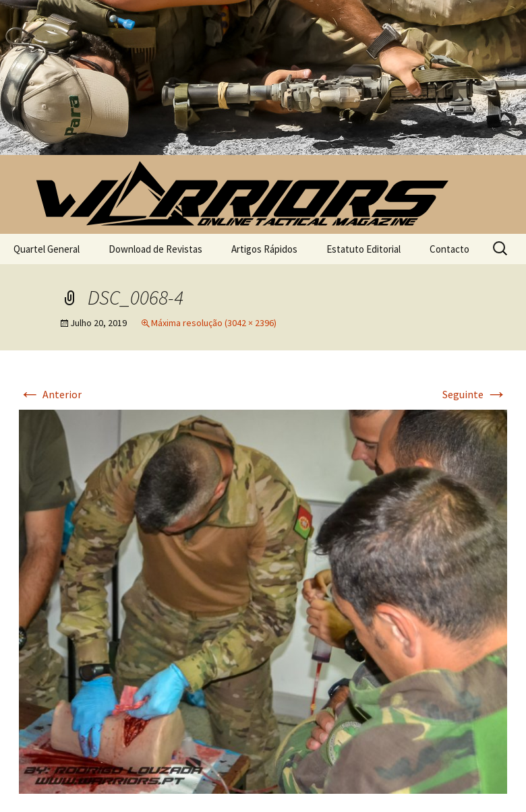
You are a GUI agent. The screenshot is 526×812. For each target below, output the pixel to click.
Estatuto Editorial (363, 249)
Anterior (50, 394)
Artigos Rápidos (264, 249)
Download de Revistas (155, 249)
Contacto (449, 249)
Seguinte (475, 394)
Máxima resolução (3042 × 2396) (214, 323)
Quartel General (47, 249)
